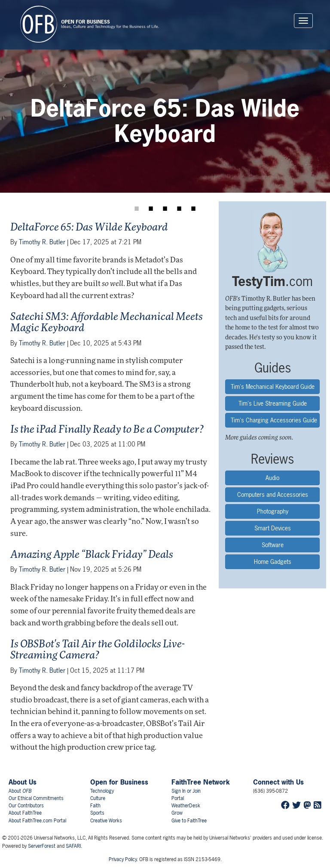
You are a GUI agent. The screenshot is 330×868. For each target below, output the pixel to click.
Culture (98, 798)
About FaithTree (25, 813)
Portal (178, 798)
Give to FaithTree (189, 821)
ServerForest (42, 846)
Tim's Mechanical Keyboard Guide (273, 386)
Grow (177, 813)
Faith (95, 806)
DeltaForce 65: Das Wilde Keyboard (89, 228)
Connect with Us (278, 782)
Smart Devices (273, 528)
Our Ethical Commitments (36, 798)
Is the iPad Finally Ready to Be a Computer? (107, 430)
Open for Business (119, 782)
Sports (97, 813)
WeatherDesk (186, 806)
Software (273, 545)
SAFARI (73, 846)
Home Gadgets (273, 562)
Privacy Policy (123, 859)
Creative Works (106, 821)
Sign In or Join (186, 791)
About (20, 791)
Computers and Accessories (273, 494)
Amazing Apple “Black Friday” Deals (92, 555)
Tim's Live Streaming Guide (273, 403)
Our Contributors (26, 806)
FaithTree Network (201, 782)
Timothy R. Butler (42, 242)
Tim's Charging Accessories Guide (274, 420)
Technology (102, 791)
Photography (273, 511)
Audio (272, 478)
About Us (23, 782)
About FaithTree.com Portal (37, 821)
